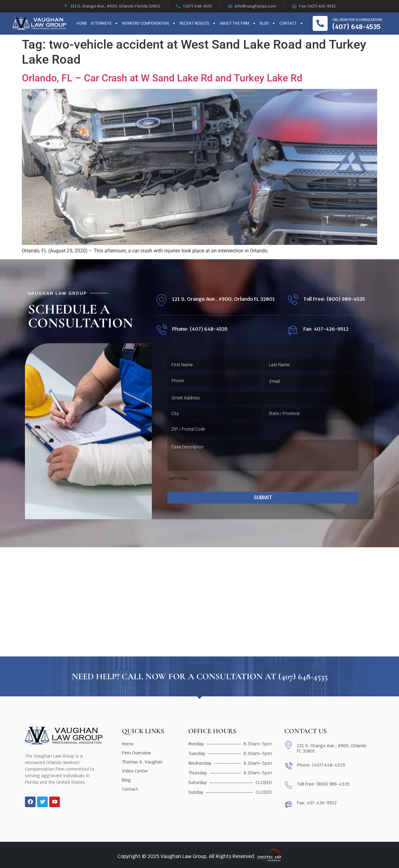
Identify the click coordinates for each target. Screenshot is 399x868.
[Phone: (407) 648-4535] (161, 330)
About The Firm (238, 23)
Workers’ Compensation (149, 23)
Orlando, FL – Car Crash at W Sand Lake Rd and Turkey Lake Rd (162, 78)
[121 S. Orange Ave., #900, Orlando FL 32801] (161, 300)
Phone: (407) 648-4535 (200, 329)
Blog (268, 23)
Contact (291, 23)
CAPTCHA (177, 479)
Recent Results (198, 23)
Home (82, 23)
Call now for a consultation (357, 20)
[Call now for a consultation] (320, 23)
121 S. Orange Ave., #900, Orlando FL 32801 (224, 299)
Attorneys (104, 23)
